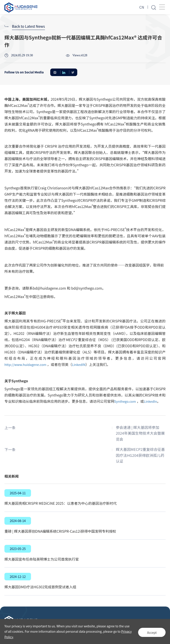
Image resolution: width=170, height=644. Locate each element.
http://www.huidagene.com (27, 364)
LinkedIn (153, 401)
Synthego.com (126, 401)
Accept (150, 631)
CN (142, 7)
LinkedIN (83, 364)
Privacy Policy (14, 637)
